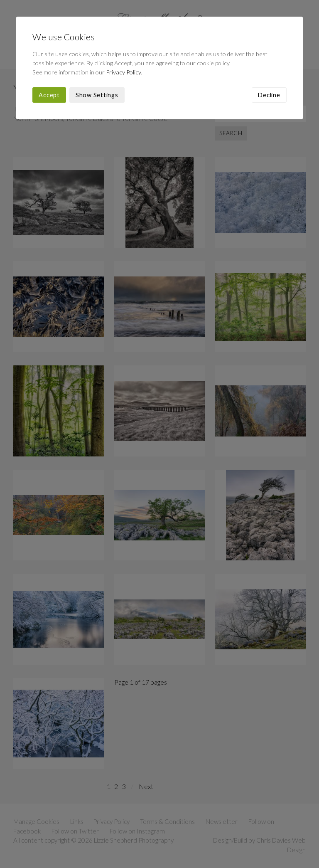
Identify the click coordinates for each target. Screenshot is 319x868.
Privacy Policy (123, 72)
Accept (49, 95)
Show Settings (97, 95)
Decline (269, 95)
